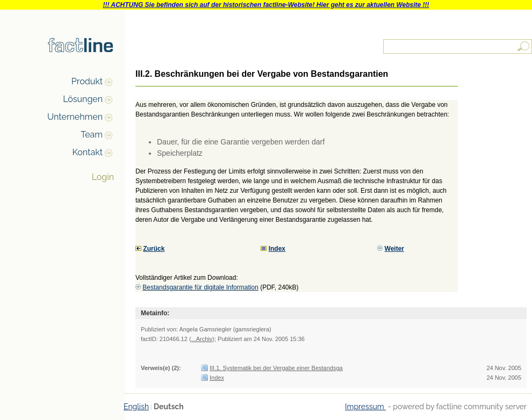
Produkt (87, 81)
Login (103, 177)
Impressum (365, 407)
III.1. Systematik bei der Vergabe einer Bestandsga (276, 368)
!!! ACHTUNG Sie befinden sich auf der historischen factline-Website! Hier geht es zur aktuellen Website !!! (266, 5)
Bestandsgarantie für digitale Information (200, 287)
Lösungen (83, 99)
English (136, 407)
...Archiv (202, 339)
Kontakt (88, 152)
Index (217, 378)
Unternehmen (75, 117)
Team (92, 135)
